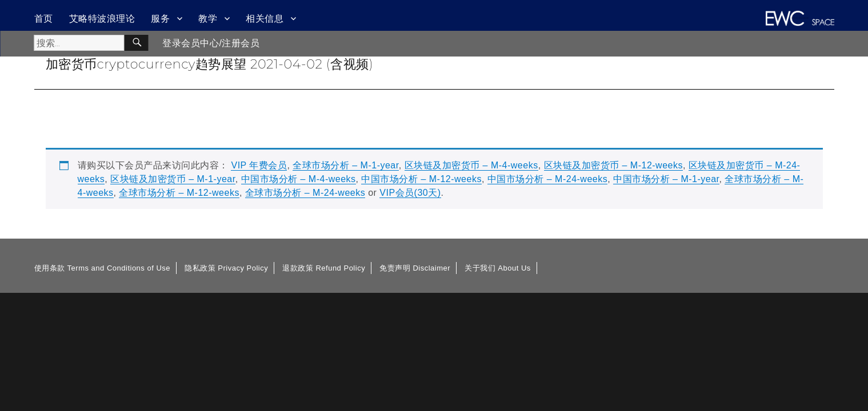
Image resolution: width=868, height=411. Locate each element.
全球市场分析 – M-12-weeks (179, 193)
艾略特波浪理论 (102, 19)
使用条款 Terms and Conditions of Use (103, 268)
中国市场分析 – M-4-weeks (299, 179)
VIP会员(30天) (410, 193)
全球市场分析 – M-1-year (345, 165)
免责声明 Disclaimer (415, 268)
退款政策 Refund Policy (324, 268)
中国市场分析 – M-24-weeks (547, 179)
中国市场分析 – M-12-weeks (421, 179)
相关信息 (265, 19)
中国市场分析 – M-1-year (666, 179)
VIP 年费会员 (259, 165)
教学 (208, 19)
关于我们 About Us (498, 268)
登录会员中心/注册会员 (211, 43)
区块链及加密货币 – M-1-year (173, 179)
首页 (44, 19)
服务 (160, 19)
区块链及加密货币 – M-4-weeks (471, 165)
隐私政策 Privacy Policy (226, 268)
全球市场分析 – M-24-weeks (305, 193)
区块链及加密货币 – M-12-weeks (613, 165)
